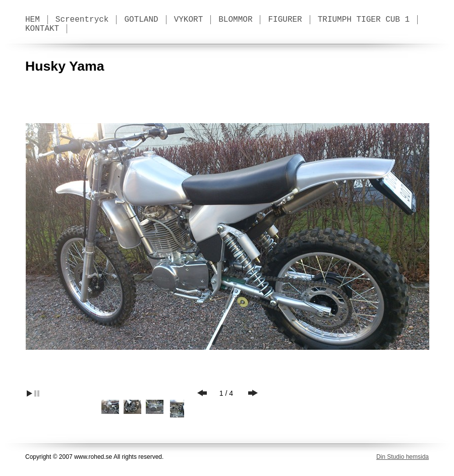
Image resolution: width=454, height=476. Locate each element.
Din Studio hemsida (403, 457)
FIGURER (285, 20)
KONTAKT (42, 29)
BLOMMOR (235, 20)
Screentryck (82, 20)
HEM (33, 20)
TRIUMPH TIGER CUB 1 (364, 20)
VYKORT (189, 20)
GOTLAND (141, 20)
